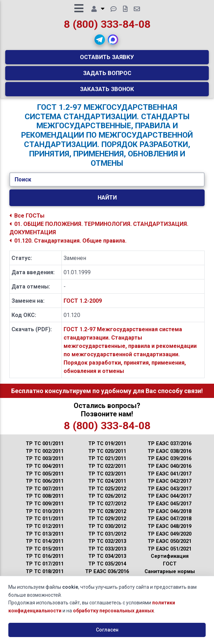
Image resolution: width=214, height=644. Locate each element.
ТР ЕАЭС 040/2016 (170, 471)
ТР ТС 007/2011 (45, 494)
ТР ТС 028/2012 (107, 516)
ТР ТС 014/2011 (45, 547)
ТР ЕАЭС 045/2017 (170, 509)
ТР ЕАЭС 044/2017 (170, 501)
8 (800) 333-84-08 (107, 27)
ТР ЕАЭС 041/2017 (170, 479)
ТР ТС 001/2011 (45, 449)
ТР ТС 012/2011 (45, 532)
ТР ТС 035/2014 (107, 569)
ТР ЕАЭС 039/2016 (170, 464)
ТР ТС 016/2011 (45, 561)
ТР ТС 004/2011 (45, 471)
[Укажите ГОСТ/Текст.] (107, 185)
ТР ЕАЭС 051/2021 (170, 554)
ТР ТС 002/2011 (45, 456)
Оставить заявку (107, 59)
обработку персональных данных (113, 611)
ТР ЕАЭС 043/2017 (170, 494)
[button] (100, 42)
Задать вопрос (107, 75)
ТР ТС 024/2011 (107, 486)
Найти (107, 203)
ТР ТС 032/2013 (107, 547)
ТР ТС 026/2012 (107, 501)
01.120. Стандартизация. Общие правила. (68, 246)
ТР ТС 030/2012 (107, 532)
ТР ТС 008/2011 (45, 501)
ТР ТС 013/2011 (45, 539)
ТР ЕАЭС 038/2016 (170, 456)
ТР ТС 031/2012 (107, 539)
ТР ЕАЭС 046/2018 (170, 516)
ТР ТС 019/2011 (107, 449)
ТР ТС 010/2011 (45, 516)
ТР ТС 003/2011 (45, 464)
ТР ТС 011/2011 (45, 524)
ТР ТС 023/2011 (107, 479)
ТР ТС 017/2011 (45, 569)
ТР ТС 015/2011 (45, 554)
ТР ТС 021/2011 (107, 464)
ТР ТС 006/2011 (45, 486)
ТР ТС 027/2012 (107, 509)
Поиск (23, 184)
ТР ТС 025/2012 (107, 494)
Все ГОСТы (27, 221)
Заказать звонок (107, 91)
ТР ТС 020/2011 (107, 456)
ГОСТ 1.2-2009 (83, 306)
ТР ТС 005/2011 (45, 479)
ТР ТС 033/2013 (107, 554)
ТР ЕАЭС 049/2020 (170, 539)
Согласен (107, 630)
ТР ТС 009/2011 (45, 509)
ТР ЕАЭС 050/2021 (170, 547)
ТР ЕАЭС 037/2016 (170, 449)
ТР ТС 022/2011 (107, 471)
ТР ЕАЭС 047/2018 (170, 524)
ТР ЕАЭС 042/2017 (170, 486)
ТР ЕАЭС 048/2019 (170, 532)
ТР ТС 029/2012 (107, 524)
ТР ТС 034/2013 (107, 561)
